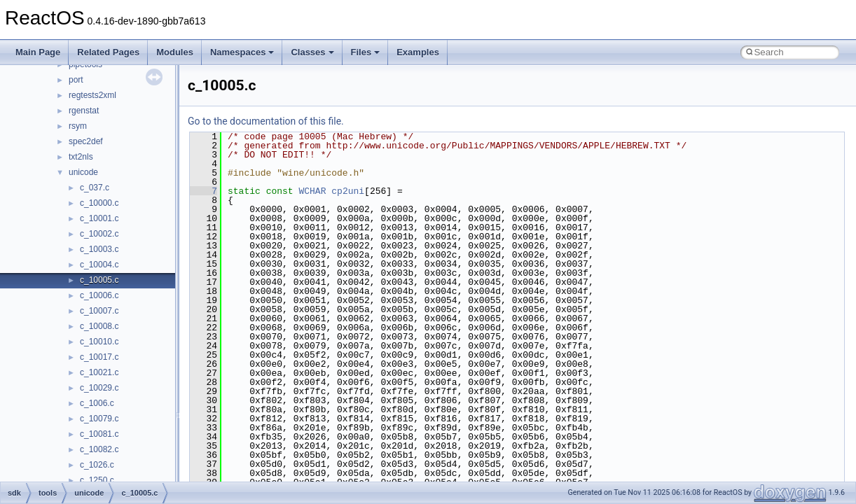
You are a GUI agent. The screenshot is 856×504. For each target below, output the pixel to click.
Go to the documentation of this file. (266, 121)
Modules (175, 52)
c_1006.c (97, 403)
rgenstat (84, 111)
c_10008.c (99, 326)
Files (366, 52)
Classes (312, 52)
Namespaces (242, 52)
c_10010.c (99, 342)
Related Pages (108, 52)
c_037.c (95, 188)
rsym (78, 126)
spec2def (86, 141)
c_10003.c (99, 249)
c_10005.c (99, 280)
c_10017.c (99, 357)
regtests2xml (92, 95)
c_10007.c (99, 311)
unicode (83, 172)
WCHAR (312, 191)
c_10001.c (99, 218)
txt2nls (81, 157)
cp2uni (348, 191)
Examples (418, 52)
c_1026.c (97, 465)
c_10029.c (99, 388)
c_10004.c (99, 265)
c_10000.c (99, 203)
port (76, 80)
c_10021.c (99, 372)
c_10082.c (99, 449)
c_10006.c (99, 295)
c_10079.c (99, 419)
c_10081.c (99, 434)
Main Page (38, 52)
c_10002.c (99, 234)
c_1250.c (97, 480)
